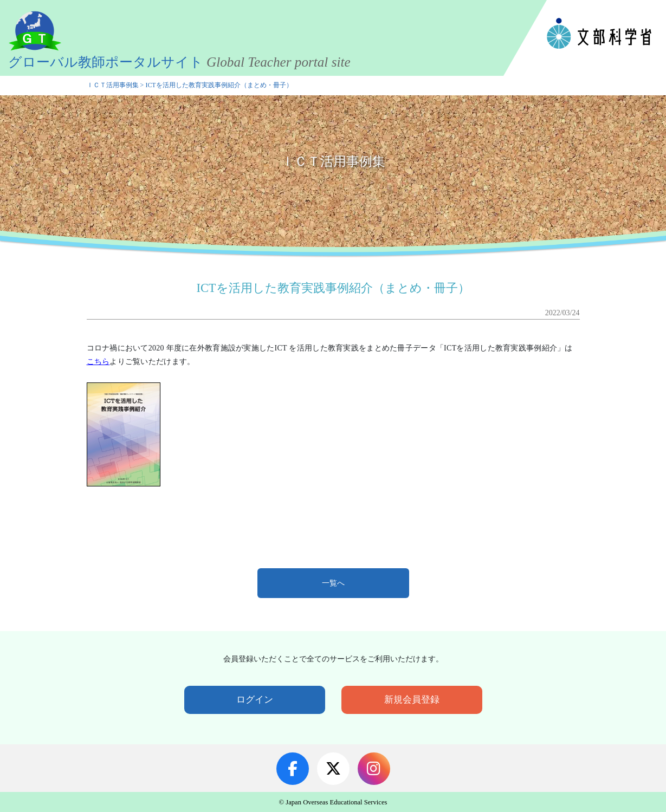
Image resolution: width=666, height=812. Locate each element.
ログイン (255, 700)
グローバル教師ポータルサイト (181, 62)
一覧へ (333, 583)
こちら (98, 362)
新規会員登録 (412, 700)
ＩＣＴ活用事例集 (113, 85)
